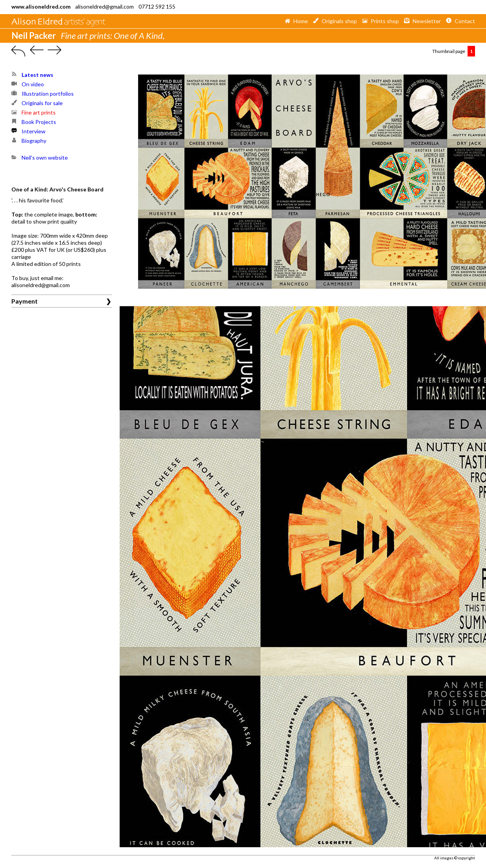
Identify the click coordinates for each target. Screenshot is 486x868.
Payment (25, 301)
